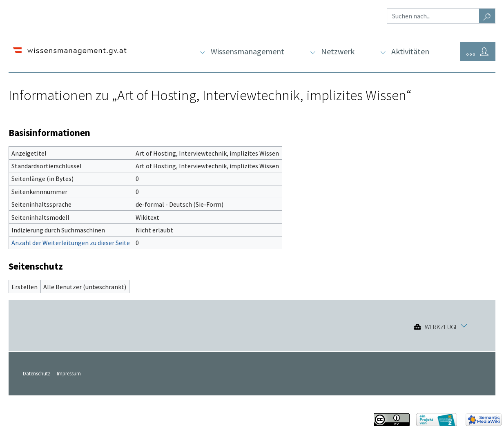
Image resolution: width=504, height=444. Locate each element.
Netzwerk (338, 51)
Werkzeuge (442, 327)
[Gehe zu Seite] (487, 16)
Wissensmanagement (248, 51)
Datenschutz (37, 373)
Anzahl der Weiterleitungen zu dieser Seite (71, 243)
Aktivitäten (410, 51)
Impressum (69, 373)
